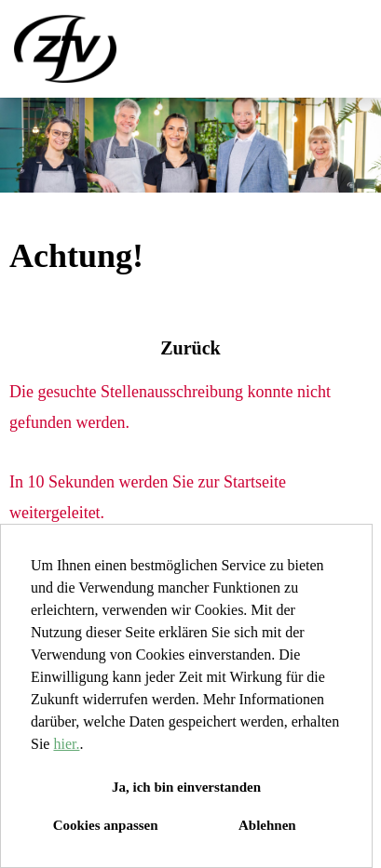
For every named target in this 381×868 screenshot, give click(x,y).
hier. (66, 744)
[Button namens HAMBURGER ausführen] (335, 49)
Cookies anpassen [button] (106, 825)
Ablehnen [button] (267, 825)
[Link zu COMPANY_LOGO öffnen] (65, 49)
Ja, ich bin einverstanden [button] (186, 787)
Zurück (190, 348)
